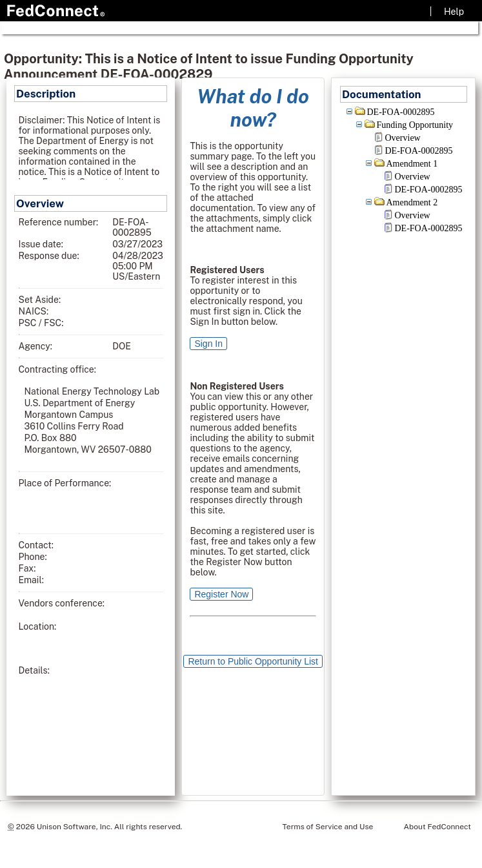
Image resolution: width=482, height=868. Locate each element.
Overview (403, 138)
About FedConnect (437, 827)
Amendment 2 (412, 202)
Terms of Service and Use (328, 827)
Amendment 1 (412, 164)
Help (454, 12)
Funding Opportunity (415, 125)
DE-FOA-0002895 (401, 112)
